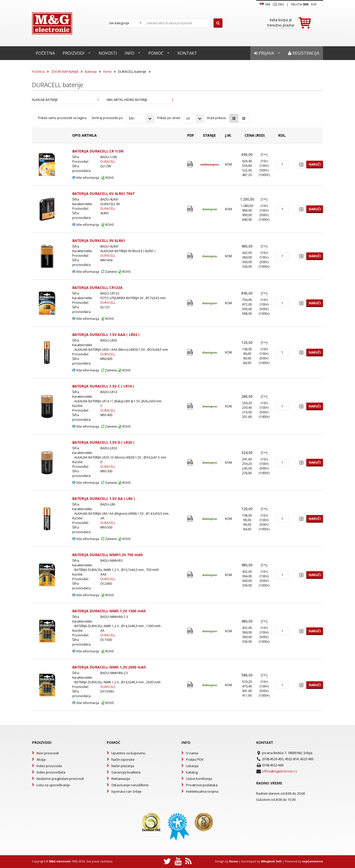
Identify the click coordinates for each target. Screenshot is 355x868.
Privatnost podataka (202, 785)
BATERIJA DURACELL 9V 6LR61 (99, 241)
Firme (107, 72)
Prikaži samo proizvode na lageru (62, 118)
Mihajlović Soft (271, 861)
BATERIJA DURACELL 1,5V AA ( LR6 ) (104, 498)
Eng (278, 4)
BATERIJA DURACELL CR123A (97, 288)
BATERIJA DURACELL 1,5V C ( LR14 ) (103, 386)
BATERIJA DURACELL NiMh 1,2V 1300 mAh (109, 611)
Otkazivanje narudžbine (130, 785)
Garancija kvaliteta (126, 772)
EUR (314, 4)
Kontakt (187, 53)
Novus (233, 861)
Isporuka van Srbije (126, 791)
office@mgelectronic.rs (280, 771)
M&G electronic (60, 861)
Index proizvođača (51, 772)
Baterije (91, 72)
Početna (45, 53)
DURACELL (108, 162)
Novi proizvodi (48, 753)
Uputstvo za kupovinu (128, 753)
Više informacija (86, 178)
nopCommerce (313, 861)
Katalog (192, 772)
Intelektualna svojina (202, 791)
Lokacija (192, 766)
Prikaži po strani (169, 118)
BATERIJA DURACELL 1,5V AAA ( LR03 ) (106, 335)
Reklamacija (121, 779)
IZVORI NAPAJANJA (65, 72)
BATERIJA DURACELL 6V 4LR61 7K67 (103, 193)
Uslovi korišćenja (199, 779)
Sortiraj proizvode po (107, 118)
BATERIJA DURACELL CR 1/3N (98, 151)
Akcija (41, 759)
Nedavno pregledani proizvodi (60, 779)
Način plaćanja (123, 766)
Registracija (304, 53)
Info (129, 53)
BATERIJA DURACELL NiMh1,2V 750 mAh (108, 555)
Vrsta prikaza (216, 118)
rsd (306, 4)
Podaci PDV (195, 759)
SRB (265, 4)
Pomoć (156, 53)
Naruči (315, 164)
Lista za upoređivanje (53, 785)
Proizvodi (74, 53)
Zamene (109, 272)
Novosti (108, 53)
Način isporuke (123, 759)
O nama (192, 753)
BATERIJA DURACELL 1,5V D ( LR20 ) (103, 442)
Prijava (264, 53)
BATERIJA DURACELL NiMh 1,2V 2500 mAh (109, 667)
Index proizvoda (49, 766)
